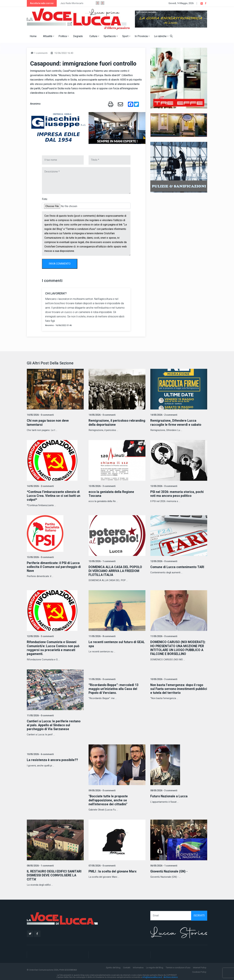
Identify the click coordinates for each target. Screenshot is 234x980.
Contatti (127, 967)
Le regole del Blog (155, 967)
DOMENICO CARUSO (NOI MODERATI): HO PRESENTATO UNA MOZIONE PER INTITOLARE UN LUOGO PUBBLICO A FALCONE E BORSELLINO (179, 648)
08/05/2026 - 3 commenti (163, 790)
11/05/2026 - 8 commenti (102, 636)
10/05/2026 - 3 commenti (163, 679)
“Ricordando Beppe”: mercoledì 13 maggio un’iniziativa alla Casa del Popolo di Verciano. (114, 688)
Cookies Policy (199, 971)
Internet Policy (200, 967)
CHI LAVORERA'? (56, 294)
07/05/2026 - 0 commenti (102, 865)
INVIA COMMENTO (60, 264)
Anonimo (35, 104)
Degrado (78, 36)
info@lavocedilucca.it (152, 976)
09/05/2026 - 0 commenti (102, 790)
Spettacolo (111, 36)
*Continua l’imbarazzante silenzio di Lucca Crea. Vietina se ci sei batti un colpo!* (54, 496)
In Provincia (142, 36)
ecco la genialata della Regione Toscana (112, 494)
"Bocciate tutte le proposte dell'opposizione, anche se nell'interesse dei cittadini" (109, 800)
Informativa (138, 967)
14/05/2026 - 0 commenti (40, 415)
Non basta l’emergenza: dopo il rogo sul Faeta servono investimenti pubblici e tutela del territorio (177, 688)
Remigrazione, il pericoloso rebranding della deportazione (111, 423)
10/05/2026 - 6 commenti (40, 754)
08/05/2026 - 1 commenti (40, 865)
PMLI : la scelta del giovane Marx (113, 871)
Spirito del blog (113, 967)
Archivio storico (171, 976)
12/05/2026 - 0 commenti (163, 561)
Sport (126, 36)
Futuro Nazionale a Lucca (169, 796)
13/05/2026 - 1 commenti (102, 561)
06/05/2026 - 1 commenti (163, 865)
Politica (64, 36)
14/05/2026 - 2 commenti (163, 415)
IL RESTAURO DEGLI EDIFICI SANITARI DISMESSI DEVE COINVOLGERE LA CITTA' (55, 875)
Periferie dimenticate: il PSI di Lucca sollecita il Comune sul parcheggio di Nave (54, 567)
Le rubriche (161, 36)
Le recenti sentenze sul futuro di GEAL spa (113, 644)
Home (33, 36)
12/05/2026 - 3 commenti (40, 636)
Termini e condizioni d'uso (178, 967)
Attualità (49, 36)
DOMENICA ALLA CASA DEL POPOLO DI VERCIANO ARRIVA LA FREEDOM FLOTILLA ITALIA (116, 571)
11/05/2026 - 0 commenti (163, 636)
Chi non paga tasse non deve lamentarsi (48, 423)
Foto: (45, 199)
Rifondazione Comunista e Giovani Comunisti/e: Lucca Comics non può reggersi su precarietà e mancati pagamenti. (53, 648)
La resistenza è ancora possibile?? (53, 759)
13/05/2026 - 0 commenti (163, 486)
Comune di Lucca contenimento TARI (178, 567)
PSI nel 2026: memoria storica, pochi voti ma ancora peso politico (177, 494)
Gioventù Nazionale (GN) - (170, 871)
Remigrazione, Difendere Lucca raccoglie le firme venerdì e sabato (176, 423)
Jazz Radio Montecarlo (72, 3)
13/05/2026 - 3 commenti (102, 486)
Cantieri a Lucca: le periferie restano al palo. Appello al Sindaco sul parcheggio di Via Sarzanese (54, 725)
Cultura (94, 36)
